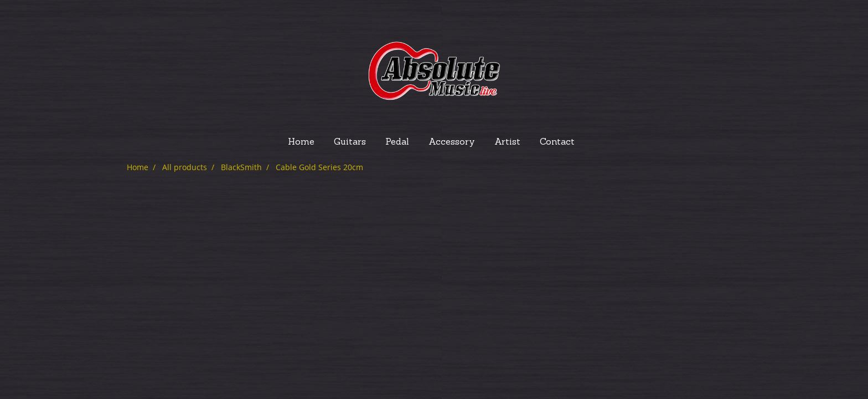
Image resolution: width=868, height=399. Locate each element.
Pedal (397, 142)
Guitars (350, 142)
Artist (507, 142)
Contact (557, 142)
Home (301, 142)
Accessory (452, 142)
